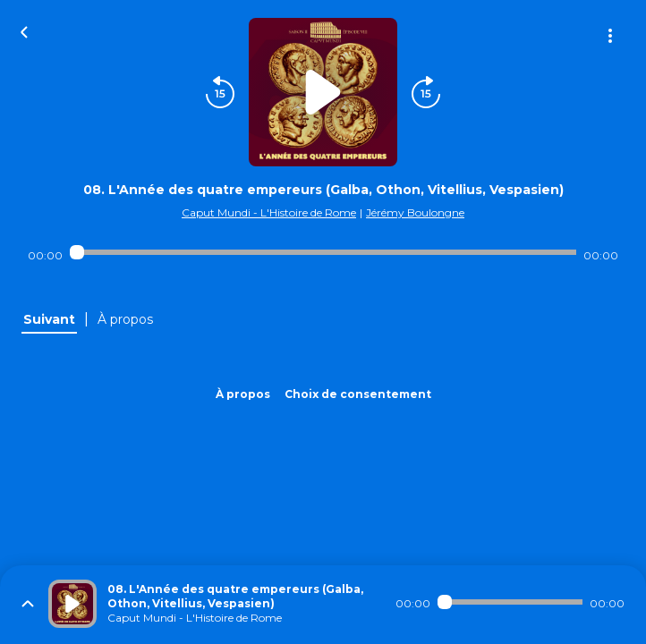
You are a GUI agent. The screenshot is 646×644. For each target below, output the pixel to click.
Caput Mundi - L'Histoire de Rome (269, 212)
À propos (243, 394)
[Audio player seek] (323, 252)
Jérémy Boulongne (415, 212)
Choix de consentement (358, 394)
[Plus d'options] (610, 36)
